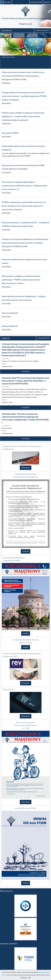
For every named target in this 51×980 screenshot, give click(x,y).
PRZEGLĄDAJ (26, 468)
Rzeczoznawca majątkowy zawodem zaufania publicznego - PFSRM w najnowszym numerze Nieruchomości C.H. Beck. (21, 280)
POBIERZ (26, 633)
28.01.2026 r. (7, 316)
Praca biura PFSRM (10, 133)
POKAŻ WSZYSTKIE (44, 338)
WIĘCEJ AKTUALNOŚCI (43, 30)
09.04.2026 (6, 83)
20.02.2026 (6, 230)
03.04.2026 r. (7, 123)
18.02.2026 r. (7, 250)
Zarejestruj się (36, 2)
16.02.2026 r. (7, 267)
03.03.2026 (6, 213)
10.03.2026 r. (7, 193)
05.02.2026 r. (7, 287)
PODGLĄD (26, 551)
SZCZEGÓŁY (25, 371)
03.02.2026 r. (7, 303)
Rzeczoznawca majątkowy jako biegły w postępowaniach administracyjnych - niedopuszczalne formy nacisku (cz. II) (24, 186)
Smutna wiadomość (10, 313)
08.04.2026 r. (7, 103)
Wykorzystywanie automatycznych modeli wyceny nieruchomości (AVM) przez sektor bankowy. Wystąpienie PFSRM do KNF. (23, 76)
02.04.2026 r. (7, 137)
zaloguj (47, 2)
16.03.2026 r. (7, 172)
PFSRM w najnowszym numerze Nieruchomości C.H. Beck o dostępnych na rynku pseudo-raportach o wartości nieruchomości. (24, 206)
